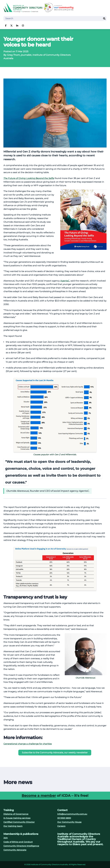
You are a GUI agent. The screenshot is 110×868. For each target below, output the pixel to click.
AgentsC (65, 281)
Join (6, 838)
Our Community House (69, 822)
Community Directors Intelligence (21, 846)
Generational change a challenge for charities (28, 744)
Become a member (39, 796)
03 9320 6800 (64, 818)
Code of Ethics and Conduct (18, 842)
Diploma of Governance (16, 814)
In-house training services (17, 818)
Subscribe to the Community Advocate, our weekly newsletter (55, 753)
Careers (61, 826)
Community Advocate (15, 850)
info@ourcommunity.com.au (72, 814)
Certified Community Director (19, 822)
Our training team (13, 826)
